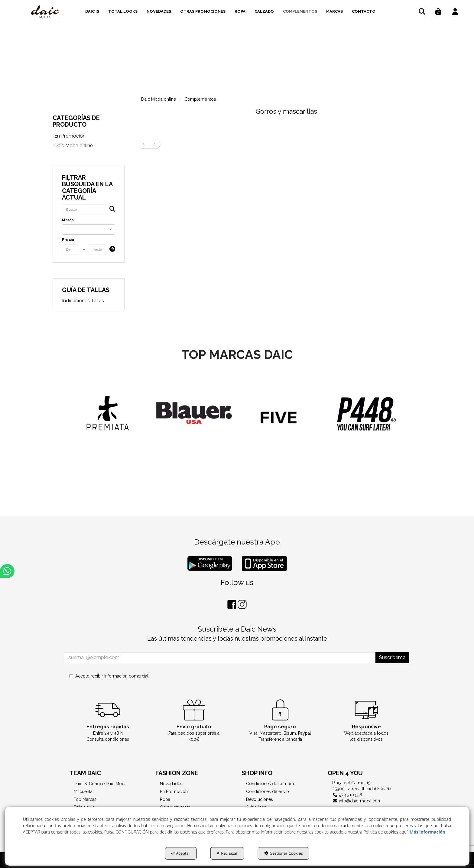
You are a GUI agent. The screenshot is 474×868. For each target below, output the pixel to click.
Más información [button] (427, 832)
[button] (45, 12)
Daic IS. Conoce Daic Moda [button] (100, 784)
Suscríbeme (392, 657)
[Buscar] (110, 210)
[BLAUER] (280, 413)
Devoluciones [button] (260, 799)
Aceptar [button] (181, 853)
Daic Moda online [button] (73, 146)
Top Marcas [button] (85, 799)
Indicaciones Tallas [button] (83, 301)
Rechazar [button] (227, 853)
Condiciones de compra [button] (270, 784)
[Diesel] (108, 421)
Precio (68, 240)
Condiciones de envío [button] (268, 792)
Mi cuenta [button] (83, 792)
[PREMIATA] (194, 413)
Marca (68, 220)
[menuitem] (92, 11)
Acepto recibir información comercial (109, 676)
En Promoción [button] (174, 792)
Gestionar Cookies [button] (284, 853)
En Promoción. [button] (70, 136)
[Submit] (110, 250)
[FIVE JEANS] (367, 422)
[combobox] (88, 229)
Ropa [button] (165, 799)
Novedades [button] (171, 784)
